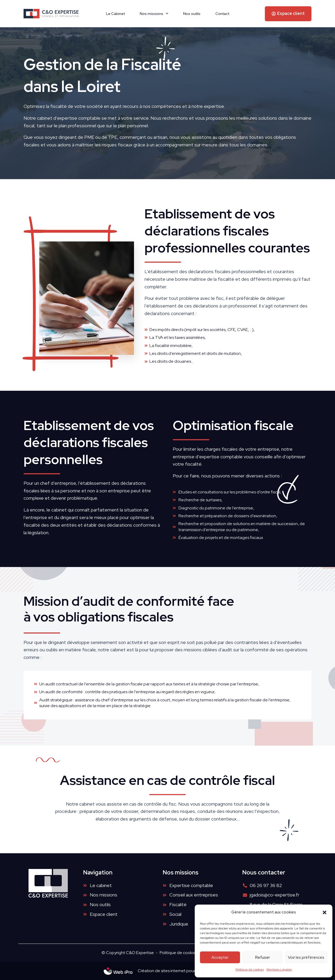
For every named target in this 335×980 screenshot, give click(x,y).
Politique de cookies (250, 970)
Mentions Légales (279, 970)
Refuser (263, 957)
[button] (325, 912)
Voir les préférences (306, 957)
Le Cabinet (115, 14)
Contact (222, 14)
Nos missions (154, 14)
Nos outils (192, 14)
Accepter (220, 957)
